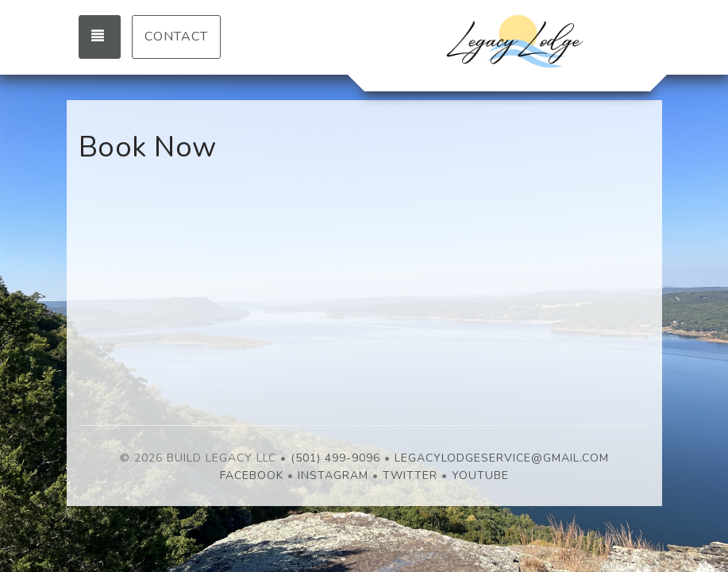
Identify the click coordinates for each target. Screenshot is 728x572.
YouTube (480, 475)
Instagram (333, 475)
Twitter (410, 475)
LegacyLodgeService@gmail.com (502, 458)
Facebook (252, 475)
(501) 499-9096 (335, 458)
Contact (176, 37)
